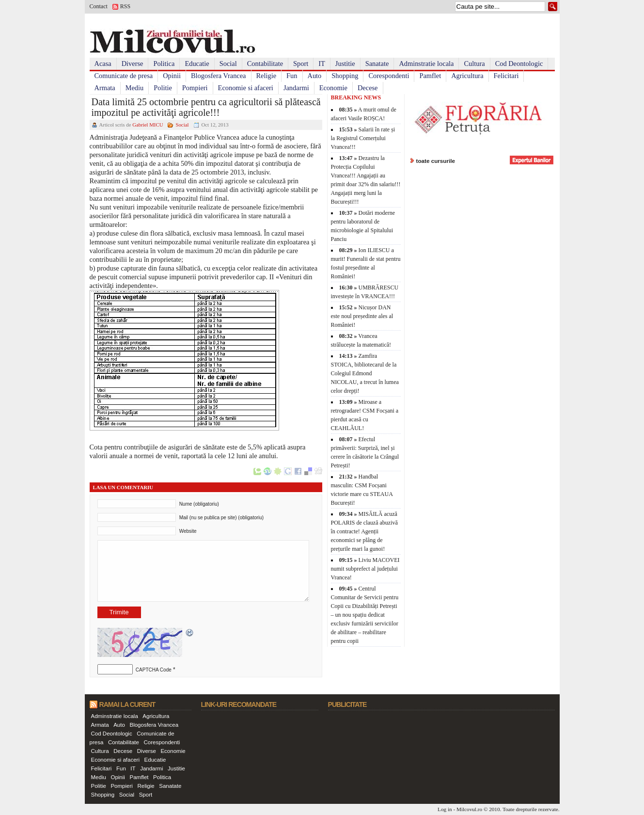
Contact (99, 6)
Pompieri (195, 88)
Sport (301, 64)
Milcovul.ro (469, 809)
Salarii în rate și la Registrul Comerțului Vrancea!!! (363, 138)
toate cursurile (436, 161)
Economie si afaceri (246, 88)
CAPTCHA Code (154, 670)
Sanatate (377, 64)
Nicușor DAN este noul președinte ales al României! (362, 316)
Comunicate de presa (124, 76)
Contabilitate (265, 64)
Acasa (103, 64)
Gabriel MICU (148, 125)
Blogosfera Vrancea (219, 76)
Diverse (133, 64)
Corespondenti (389, 76)
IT (322, 64)
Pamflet (430, 76)
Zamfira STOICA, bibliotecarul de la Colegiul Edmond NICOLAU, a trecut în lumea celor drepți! (365, 373)
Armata (105, 88)
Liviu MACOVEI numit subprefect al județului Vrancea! (365, 569)
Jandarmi (296, 88)
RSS (125, 6)
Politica (164, 64)
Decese (368, 88)
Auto (315, 76)
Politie (163, 88)
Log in (445, 809)
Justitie (345, 64)
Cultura (474, 64)
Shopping (345, 76)
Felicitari (506, 76)
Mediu (135, 88)
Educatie (197, 64)
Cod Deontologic (519, 64)
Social (228, 64)
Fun (292, 76)
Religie (267, 76)
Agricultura (467, 76)
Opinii (172, 76)
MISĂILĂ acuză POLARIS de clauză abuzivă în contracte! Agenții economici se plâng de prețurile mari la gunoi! (364, 531)
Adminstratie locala (426, 64)
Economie (333, 88)
